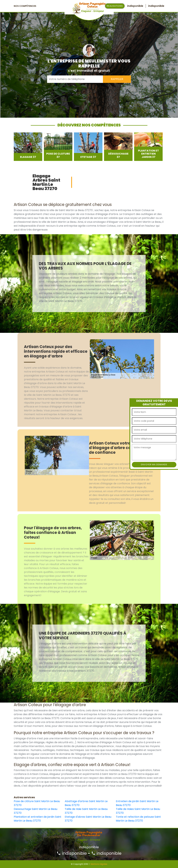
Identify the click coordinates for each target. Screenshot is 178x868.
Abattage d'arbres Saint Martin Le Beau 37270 (86, 803)
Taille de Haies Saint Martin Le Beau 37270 (138, 811)
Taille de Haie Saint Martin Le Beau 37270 (86, 811)
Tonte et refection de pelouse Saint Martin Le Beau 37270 (138, 819)
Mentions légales (99, 864)
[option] (28, 147)
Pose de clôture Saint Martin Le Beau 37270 (37, 803)
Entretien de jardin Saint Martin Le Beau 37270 (137, 803)
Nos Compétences (25, 6)
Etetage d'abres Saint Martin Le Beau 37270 (88, 819)
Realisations (115, 6)
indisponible (72, 853)
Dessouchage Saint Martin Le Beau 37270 (36, 811)
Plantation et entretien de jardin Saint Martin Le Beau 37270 (38, 819)
